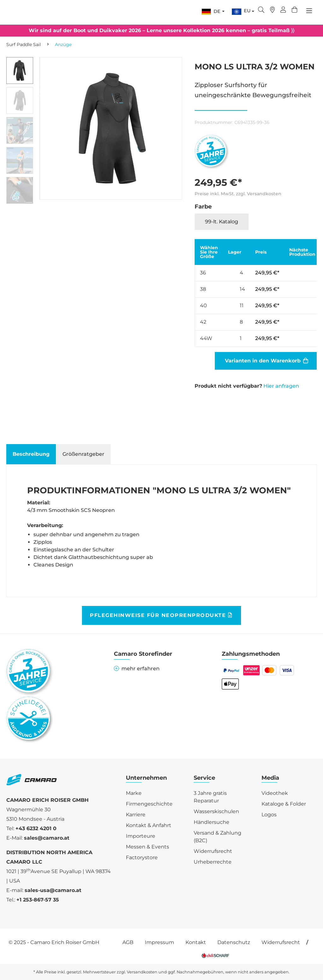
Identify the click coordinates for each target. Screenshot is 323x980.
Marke (134, 793)
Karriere (136, 815)
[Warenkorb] (295, 10)
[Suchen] (261, 10)
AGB (128, 942)
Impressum (159, 942)
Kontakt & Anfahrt (149, 825)
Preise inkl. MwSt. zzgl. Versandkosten (238, 194)
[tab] (31, 454)
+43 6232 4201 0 (36, 828)
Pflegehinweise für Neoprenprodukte (161, 615)
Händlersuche (211, 822)
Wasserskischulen (216, 811)
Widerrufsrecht (213, 851)
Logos (269, 815)
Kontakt (196, 942)
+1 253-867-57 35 (38, 900)
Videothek (275, 793)
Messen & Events (147, 847)
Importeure (141, 836)
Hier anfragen (281, 386)
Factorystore (142, 857)
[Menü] (309, 11)
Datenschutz (234, 942)
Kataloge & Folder (284, 804)
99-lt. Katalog (222, 222)
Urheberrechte (213, 862)
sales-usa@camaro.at (53, 890)
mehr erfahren (137, 669)
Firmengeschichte (149, 804)
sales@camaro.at (47, 838)
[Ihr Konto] (283, 10)
